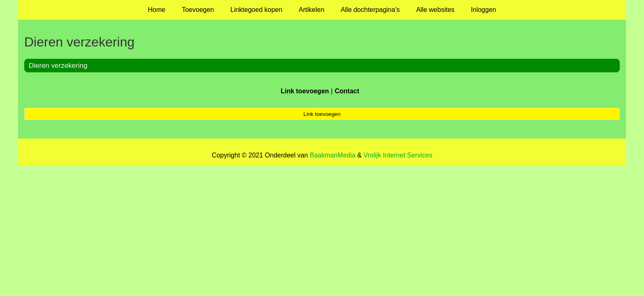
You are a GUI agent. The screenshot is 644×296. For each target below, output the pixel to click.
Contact (347, 91)
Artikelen (311, 10)
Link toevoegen (305, 91)
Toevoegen (198, 10)
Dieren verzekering (58, 66)
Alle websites (435, 10)
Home (157, 10)
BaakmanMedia (332, 155)
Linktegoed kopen (256, 10)
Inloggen (484, 10)
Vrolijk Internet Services (398, 155)
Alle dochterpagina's (370, 10)
